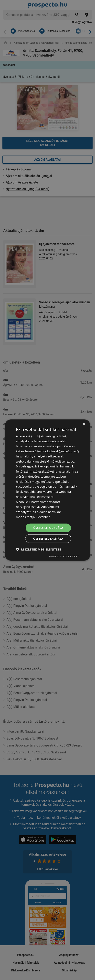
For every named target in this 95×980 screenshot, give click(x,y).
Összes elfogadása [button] (48, 528)
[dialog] (47, 490)
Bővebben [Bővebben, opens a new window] (44, 516)
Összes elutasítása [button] (48, 539)
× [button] (84, 424)
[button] (38, 550)
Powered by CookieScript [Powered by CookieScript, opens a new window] (64, 557)
